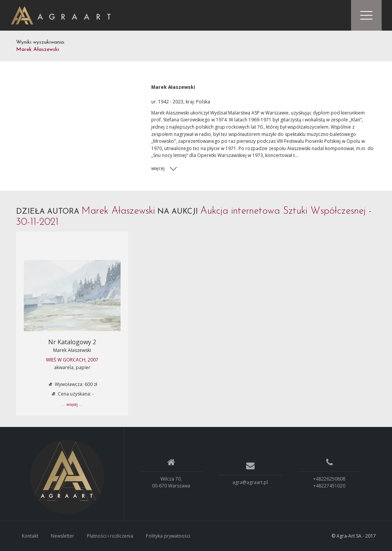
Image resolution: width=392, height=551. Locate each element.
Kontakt (30, 536)
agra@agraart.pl (250, 482)
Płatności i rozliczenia (110, 536)
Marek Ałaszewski (72, 350)
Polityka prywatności (168, 536)
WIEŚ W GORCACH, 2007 (72, 360)
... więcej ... (72, 404)
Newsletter (63, 536)
